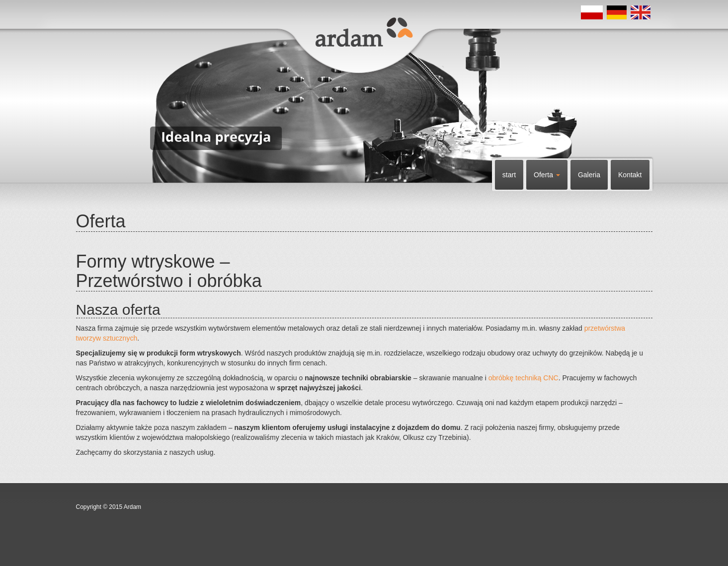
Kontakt (630, 175)
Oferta (547, 175)
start (509, 175)
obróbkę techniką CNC (524, 378)
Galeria (589, 175)
